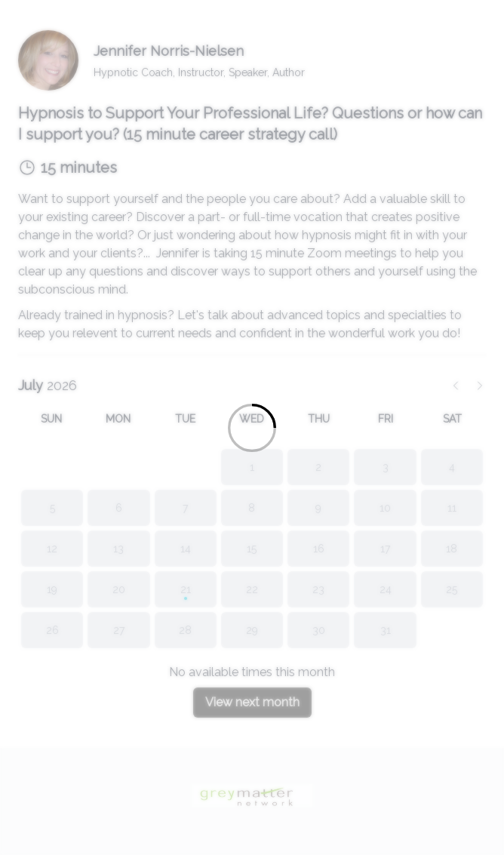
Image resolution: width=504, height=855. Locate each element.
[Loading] (252, 427)
